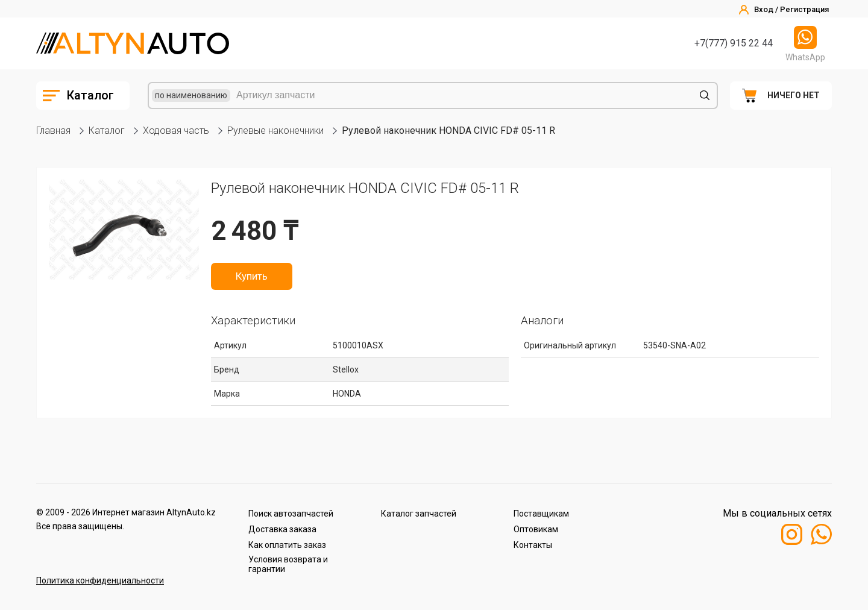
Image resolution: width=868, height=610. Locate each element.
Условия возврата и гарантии (288, 564)
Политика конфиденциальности (100, 580)
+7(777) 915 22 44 (734, 43)
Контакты (533, 545)
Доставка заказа (282, 529)
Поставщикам (541, 514)
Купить (252, 276)
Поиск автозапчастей (291, 514)
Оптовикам (536, 529)
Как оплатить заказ (287, 545)
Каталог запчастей (419, 514)
